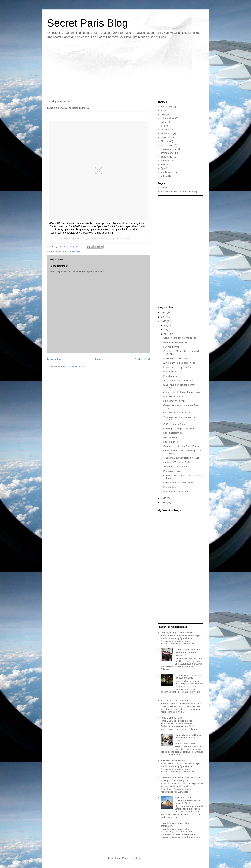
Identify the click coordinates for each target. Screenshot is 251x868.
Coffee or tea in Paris (174, 424)
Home (99, 359)
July (166, 330)
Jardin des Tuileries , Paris (177, 462)
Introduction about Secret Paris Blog (179, 192)
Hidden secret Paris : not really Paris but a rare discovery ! (187, 652)
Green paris (166, 134)
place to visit (167, 157)
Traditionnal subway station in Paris (181, 458)
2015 (164, 498)
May (166, 334)
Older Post (142, 359)
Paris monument (169, 149)
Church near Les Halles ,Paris (178, 483)
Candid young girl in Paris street (179, 338)
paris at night (167, 145)
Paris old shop (170, 442)
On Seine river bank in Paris (177, 412)
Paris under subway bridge (177, 492)
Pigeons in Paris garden (175, 342)
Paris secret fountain (174, 397)
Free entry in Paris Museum (174, 700)
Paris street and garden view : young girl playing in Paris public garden (181, 779)
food (163, 126)
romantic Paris (168, 161)
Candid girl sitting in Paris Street (179, 428)
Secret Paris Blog (88, 23)
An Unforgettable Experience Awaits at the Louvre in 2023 (187, 800)
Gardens (165, 130)
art (162, 110)
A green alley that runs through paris (182, 392)
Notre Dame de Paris (171, 718)
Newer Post (55, 359)
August (168, 325)
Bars (163, 114)
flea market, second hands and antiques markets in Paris (188, 738)
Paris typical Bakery (173, 433)
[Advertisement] (125, 70)
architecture (166, 107)
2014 (164, 503)
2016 (164, 321)
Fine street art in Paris (174, 401)
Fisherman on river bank (176, 358)
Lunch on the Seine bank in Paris (180, 363)
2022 (164, 313)
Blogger (139, 858)
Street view (74, 251)
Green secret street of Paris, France (181, 446)
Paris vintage (170, 487)
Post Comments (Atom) (73, 366)
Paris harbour (170, 376)
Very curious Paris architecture (179, 380)
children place (168, 118)
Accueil (164, 188)
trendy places (167, 172)
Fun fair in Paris (171, 347)
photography (61, 251)
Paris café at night (172, 471)
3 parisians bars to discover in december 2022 (189, 676)
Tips (163, 168)
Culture (164, 122)
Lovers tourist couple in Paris (178, 367)
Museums (165, 137)
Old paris (165, 141)
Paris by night (170, 372)
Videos (164, 176)
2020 (164, 317)
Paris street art (171, 437)
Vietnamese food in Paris (176, 467)
